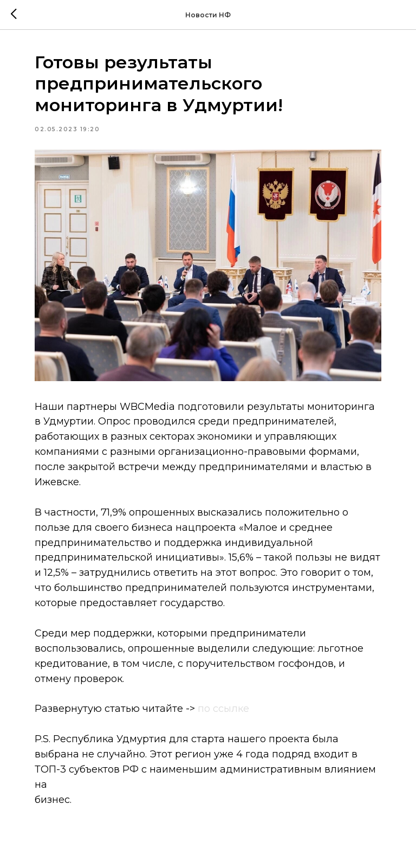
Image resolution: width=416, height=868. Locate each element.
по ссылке (223, 709)
